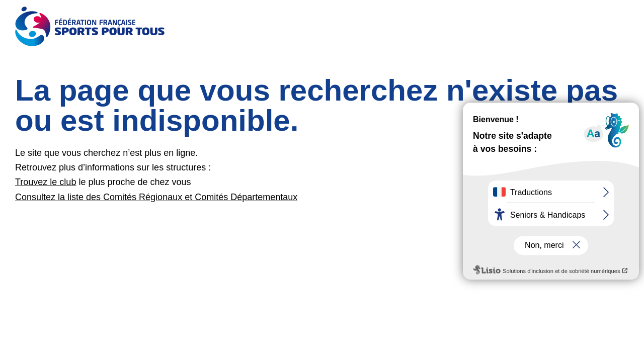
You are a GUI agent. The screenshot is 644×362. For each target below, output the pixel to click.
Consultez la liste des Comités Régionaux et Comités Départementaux (156, 197)
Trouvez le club (46, 182)
